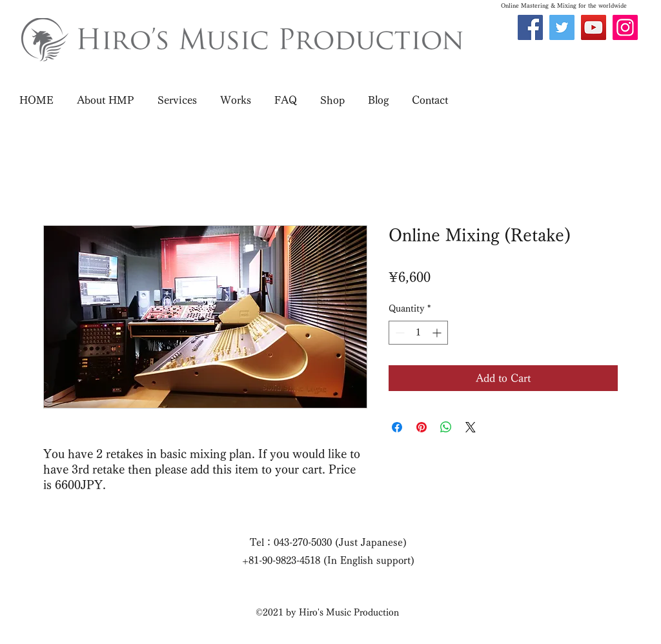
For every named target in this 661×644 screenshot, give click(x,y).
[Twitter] (562, 27)
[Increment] (438, 333)
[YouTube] (594, 27)
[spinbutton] (418, 333)
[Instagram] (625, 27)
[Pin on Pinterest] (422, 427)
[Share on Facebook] (397, 427)
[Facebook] (530, 27)
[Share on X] (471, 427)
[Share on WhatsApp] (446, 427)
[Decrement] (399, 333)
